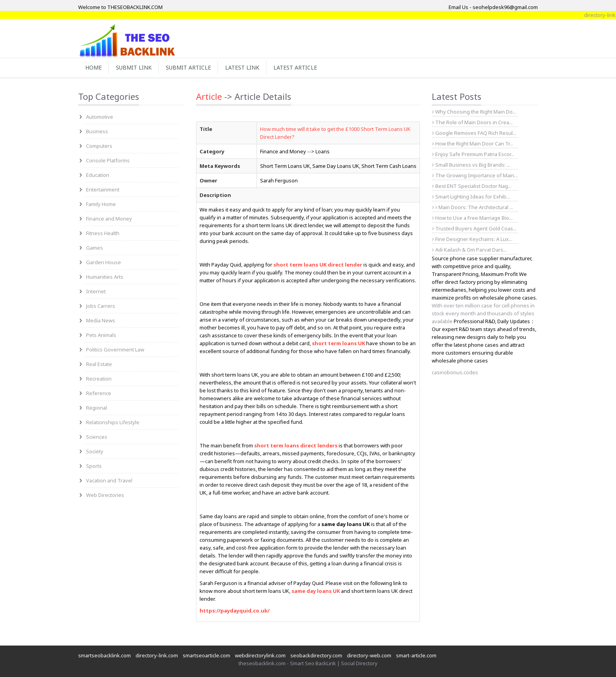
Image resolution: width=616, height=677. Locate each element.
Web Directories (105, 495)
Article (209, 96)
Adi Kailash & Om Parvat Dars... (469, 250)
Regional (96, 408)
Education (98, 175)
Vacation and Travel (109, 480)
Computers (99, 146)
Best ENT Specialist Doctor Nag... (472, 186)
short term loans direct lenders (296, 445)
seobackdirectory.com (316, 655)
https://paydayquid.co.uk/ (235, 611)
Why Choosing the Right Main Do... (474, 112)
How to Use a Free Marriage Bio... (472, 218)
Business (97, 131)
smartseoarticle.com (206, 655)
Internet (96, 291)
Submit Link (134, 67)
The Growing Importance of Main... (475, 175)
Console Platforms (108, 160)
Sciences (97, 437)
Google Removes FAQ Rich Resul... (474, 133)
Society (95, 451)
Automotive (100, 117)
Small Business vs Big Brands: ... (471, 165)
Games (94, 248)
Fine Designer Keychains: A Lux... (472, 239)
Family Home (101, 204)
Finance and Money (109, 219)
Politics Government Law (115, 350)
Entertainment (103, 189)
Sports (94, 466)
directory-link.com (157, 655)
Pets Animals (101, 335)
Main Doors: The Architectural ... (474, 207)
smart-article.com (416, 655)
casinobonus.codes (455, 372)
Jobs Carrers (101, 306)
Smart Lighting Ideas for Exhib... (471, 197)
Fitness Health (103, 233)
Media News (101, 320)
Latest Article (295, 67)
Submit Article (188, 67)
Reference (99, 393)
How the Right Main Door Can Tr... (473, 143)
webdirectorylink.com (260, 655)
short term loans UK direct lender (318, 265)
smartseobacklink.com (104, 655)
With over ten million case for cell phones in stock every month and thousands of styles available (483, 313)
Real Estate (99, 364)
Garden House (104, 262)
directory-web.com (369, 655)
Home (93, 67)
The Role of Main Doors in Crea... (472, 122)
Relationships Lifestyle (113, 422)
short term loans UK (338, 343)
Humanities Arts (105, 277)
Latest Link (242, 67)
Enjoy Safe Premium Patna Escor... (473, 154)
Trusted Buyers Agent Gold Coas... (474, 228)
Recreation (99, 379)
